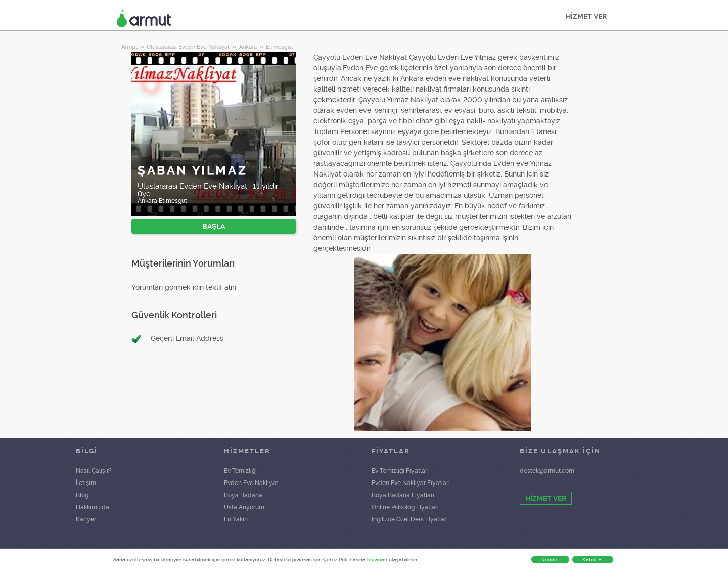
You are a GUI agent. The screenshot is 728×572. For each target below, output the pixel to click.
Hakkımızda (93, 507)
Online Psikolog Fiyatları (405, 507)
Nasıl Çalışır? (94, 471)
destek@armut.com (547, 471)
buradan (377, 560)
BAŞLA (214, 226)
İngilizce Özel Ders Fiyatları (410, 519)
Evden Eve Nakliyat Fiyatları (411, 483)
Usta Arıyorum (244, 507)
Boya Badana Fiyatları (403, 495)
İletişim (86, 483)
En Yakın (236, 519)
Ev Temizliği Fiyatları (400, 471)
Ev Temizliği (240, 471)
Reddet (550, 560)
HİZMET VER (586, 16)
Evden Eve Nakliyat (251, 483)
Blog (82, 495)
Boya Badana (243, 495)
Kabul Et (593, 560)
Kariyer (86, 519)
